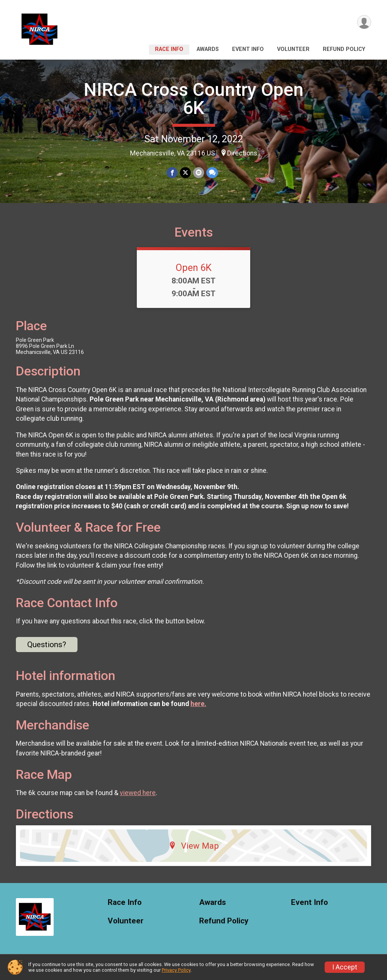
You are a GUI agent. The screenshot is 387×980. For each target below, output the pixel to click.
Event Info (248, 49)
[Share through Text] (212, 173)
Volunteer (293, 49)
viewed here (138, 793)
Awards (208, 49)
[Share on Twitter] (185, 173)
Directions (242, 153)
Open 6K (194, 268)
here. (198, 704)
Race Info (169, 49)
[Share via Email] (199, 173)
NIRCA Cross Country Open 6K (194, 99)
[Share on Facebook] (172, 173)
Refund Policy (344, 49)
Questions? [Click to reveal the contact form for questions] (47, 645)
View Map (194, 846)
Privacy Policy (176, 970)
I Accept (345, 967)
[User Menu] (364, 22)
